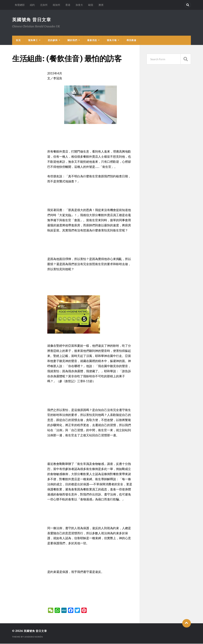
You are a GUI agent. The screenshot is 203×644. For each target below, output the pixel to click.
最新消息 (92, 41)
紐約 (32, 5)
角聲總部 (20, 5)
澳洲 (101, 5)
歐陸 (91, 5)
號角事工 (33, 41)
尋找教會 (131, 41)
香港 (68, 5)
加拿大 (79, 5)
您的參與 (53, 41)
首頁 (18, 41)
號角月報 (112, 41)
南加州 (56, 5)
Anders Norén (34, 637)
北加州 (44, 5)
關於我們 (72, 41)
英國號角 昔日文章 (32, 20)
